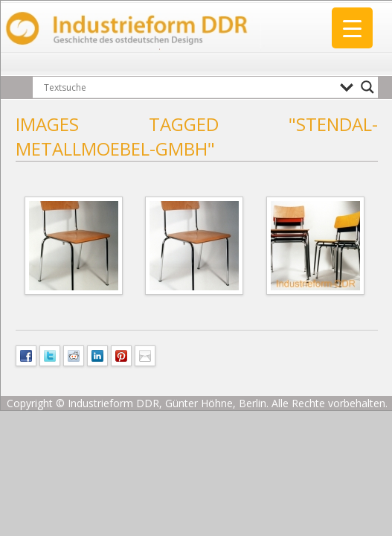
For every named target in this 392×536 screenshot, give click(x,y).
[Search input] (188, 87)
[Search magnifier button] (367, 87)
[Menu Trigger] (352, 28)
